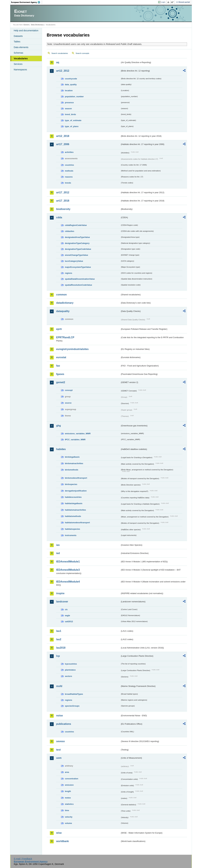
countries (69, 165)
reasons (69, 177)
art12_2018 (63, 136)
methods (69, 171)
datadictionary (65, 303)
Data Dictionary (37, 25)
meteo (68, 798)
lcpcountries (71, 664)
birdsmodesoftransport (76, 478)
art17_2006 (63, 144)
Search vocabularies (60, 53)
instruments (71, 535)
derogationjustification (76, 491)
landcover (62, 602)
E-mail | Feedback (23, 859)
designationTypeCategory (77, 243)
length (68, 791)
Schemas (18, 53)
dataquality (63, 311)
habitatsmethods (73, 516)
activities (69, 152)
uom (59, 758)
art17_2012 (63, 192)
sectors (68, 676)
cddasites (70, 231)
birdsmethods (72, 470)
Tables (17, 42)
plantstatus (70, 670)
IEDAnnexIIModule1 (68, 562)
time (67, 810)
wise (59, 833)
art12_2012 (63, 71)
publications (64, 724)
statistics (69, 804)
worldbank (62, 841)
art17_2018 (63, 201)
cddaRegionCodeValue (76, 225)
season (68, 109)
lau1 (59, 631)
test (58, 750)
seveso (60, 741)
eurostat (61, 357)
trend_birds (70, 114)
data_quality (71, 84)
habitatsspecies (72, 529)
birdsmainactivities (74, 463)
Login (163, 2)
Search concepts (82, 53)
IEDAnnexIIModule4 (68, 582)
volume (68, 823)
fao (58, 366)
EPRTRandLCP (65, 337)
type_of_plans (72, 126)
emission (69, 785)
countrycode (71, 79)
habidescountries (73, 497)
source (68, 403)
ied (58, 553)
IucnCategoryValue (74, 261)
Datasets (18, 36)
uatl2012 (69, 621)
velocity (69, 817)
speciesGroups (72, 706)
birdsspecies (71, 484)
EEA (27, 2)
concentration (72, 779)
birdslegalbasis (72, 457)
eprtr (59, 329)
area (67, 772)
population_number (74, 97)
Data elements (21, 47)
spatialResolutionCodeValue (78, 285)
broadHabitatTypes (74, 694)
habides (61, 449)
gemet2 (61, 382)
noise (59, 716)
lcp (58, 656)
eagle (67, 615)
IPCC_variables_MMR (75, 440)
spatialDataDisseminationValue (80, 279)
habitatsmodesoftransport (77, 523)
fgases (60, 374)
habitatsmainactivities (75, 510)
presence (69, 103)
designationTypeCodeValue (78, 249)
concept (69, 390)
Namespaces (20, 70)
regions (68, 273)
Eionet (26, 25)
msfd (59, 686)
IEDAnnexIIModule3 (68, 570)
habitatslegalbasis (74, 503)
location (69, 90)
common (61, 295)
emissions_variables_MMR (78, 434)
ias (58, 545)
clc (66, 609)
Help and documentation (26, 31)
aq (58, 62)
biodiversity (63, 209)
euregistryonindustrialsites (72, 349)
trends (68, 183)
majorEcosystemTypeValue (78, 267)
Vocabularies (21, 58)
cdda (59, 217)
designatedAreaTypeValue (77, 237)
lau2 (59, 639)
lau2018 (61, 648)
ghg (58, 426)
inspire (60, 593)
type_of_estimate (73, 120)
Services (18, 64)
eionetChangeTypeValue (76, 255)
